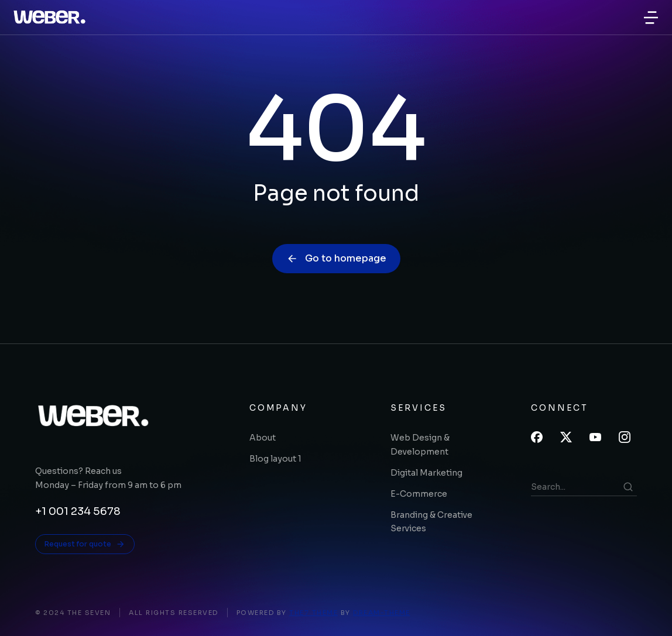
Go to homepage (336, 258)
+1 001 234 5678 (78, 511)
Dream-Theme (382, 613)
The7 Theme (313, 613)
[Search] (628, 487)
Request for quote (85, 544)
